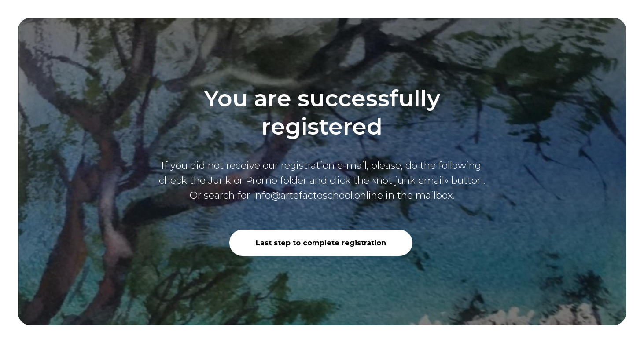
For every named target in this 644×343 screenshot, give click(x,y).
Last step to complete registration (321, 243)
